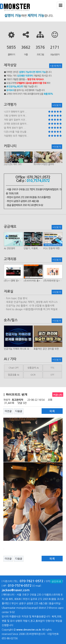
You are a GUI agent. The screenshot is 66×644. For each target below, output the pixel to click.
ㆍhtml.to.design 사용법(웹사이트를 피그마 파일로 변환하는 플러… (32, 310)
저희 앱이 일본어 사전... (15, 120)
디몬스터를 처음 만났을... (16, 132)
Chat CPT (14, 368)
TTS (52, 368)
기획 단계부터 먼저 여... (15, 116)
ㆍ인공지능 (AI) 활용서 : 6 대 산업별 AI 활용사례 (29, 306)
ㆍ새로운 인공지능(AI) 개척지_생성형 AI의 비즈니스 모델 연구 (32, 302)
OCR (33, 375)
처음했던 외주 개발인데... (16, 136)
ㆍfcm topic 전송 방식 (16, 298)
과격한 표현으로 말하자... (16, 124)
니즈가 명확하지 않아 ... (15, 112)
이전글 (8, 411)
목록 (52, 411)
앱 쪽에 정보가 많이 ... (15, 128)
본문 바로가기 (0, 0)
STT (52, 375)
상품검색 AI (33, 368)
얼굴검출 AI (14, 375)
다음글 (19, 411)
